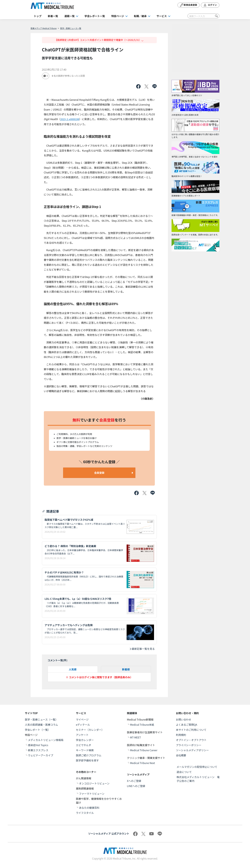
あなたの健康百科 (89, 808)
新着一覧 (53, 16)
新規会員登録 (189, 5)
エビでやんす (84, 745)
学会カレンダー (85, 740)
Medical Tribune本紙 (142, 725)
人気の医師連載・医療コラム (41, 725)
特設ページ (118, 16)
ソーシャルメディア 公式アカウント (109, 833)
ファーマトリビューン (92, 794)
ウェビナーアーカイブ (41, 755)
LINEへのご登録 (136, 786)
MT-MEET (136, 737)
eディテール (83, 725)
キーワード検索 (85, 750)
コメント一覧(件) (58, 660)
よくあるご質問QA (186, 725)
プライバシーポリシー (189, 745)
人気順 (73, 669)
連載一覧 (70, 16)
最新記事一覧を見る (142, 649)
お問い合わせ (184, 719)
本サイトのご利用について (191, 730)
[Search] (203, 16)
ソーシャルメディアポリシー (192, 750)
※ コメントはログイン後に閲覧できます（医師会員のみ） (99, 677)
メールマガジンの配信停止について (197, 767)
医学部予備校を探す (87, 760)
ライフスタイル (85, 813)
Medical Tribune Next (143, 763)
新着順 (126, 669)
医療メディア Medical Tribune (44, 28)
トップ (38, 16)
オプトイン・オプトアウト (191, 740)
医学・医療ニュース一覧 (71, 28)
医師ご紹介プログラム (89, 755)
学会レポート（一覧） (38, 730)
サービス (162, 16)
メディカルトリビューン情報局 (46, 740)
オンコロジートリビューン (94, 783)
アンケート (82, 735)
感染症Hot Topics (38, 745)
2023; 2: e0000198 (70, 119)
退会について (184, 772)
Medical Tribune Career (144, 750)
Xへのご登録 (134, 781)
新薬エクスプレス (38, 750)
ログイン (210, 5)
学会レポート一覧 (95, 16)
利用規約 (181, 735)
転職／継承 (140, 16)
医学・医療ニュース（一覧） (41, 719)
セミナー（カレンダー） (90, 730)
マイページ (82, 719)
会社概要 (181, 755)
